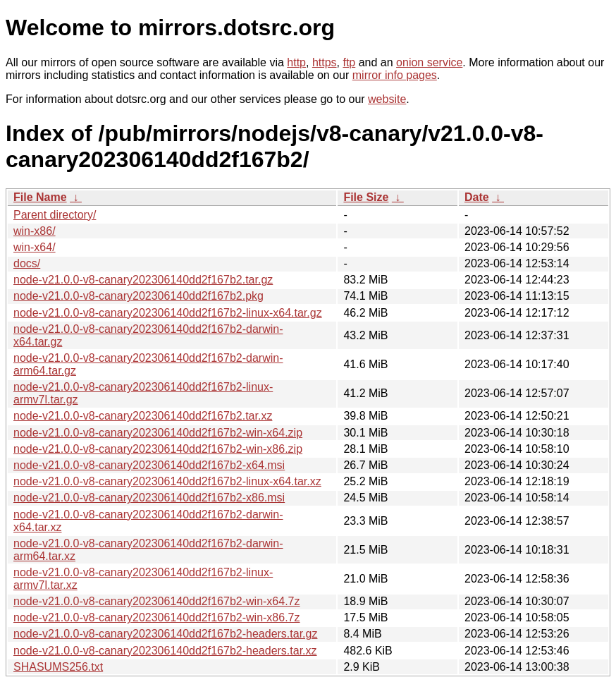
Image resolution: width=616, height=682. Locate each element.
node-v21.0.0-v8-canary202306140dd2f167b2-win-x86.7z (157, 617)
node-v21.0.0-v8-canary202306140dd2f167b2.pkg (138, 296)
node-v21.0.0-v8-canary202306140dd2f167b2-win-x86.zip (158, 449)
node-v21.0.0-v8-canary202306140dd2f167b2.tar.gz (143, 280)
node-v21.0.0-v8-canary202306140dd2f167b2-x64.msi (149, 465)
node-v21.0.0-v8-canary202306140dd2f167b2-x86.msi (149, 498)
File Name (40, 197)
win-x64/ (35, 247)
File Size (366, 197)
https (325, 62)
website (387, 99)
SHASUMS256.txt (58, 667)
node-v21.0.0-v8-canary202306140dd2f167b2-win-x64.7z (157, 601)
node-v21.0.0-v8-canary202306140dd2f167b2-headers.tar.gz (165, 634)
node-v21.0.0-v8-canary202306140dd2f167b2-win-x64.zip (158, 433)
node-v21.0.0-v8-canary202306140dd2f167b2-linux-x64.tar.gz (168, 313)
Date (477, 197)
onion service (429, 62)
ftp (349, 62)
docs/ (27, 263)
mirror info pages (395, 75)
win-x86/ (35, 231)
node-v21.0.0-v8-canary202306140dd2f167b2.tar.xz (143, 416)
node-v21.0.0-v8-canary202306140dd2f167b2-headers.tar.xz (165, 651)
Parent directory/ (55, 215)
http (296, 62)
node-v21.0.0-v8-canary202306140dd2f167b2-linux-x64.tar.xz (167, 481)
